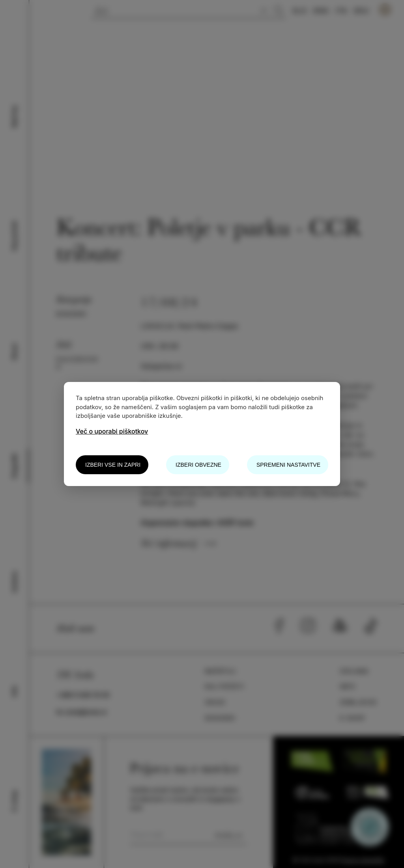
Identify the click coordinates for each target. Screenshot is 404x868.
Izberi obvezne (198, 465)
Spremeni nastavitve (288, 465)
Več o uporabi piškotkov (112, 431)
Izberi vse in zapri (113, 465)
